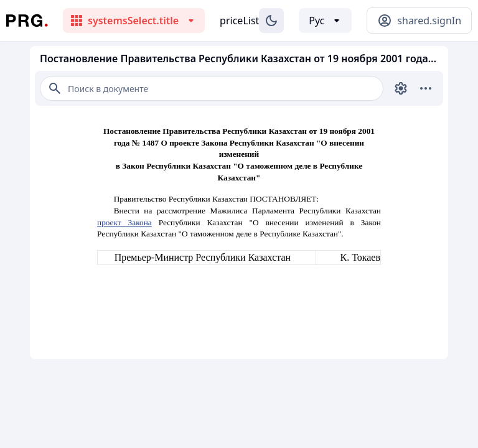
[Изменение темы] (271, 21)
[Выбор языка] (325, 21)
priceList (239, 21)
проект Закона (124, 222)
